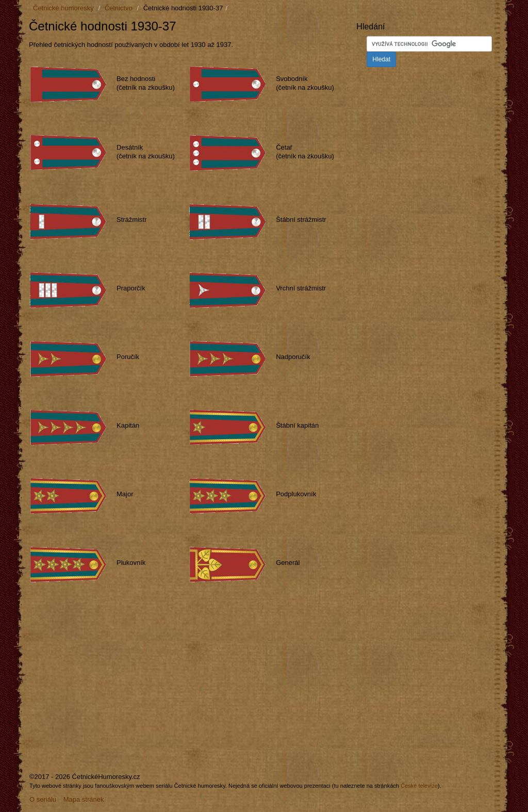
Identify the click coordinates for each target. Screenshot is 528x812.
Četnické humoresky (63, 8)
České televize (419, 786)
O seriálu (43, 799)
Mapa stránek (84, 799)
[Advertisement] (115, 681)
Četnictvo (119, 8)
